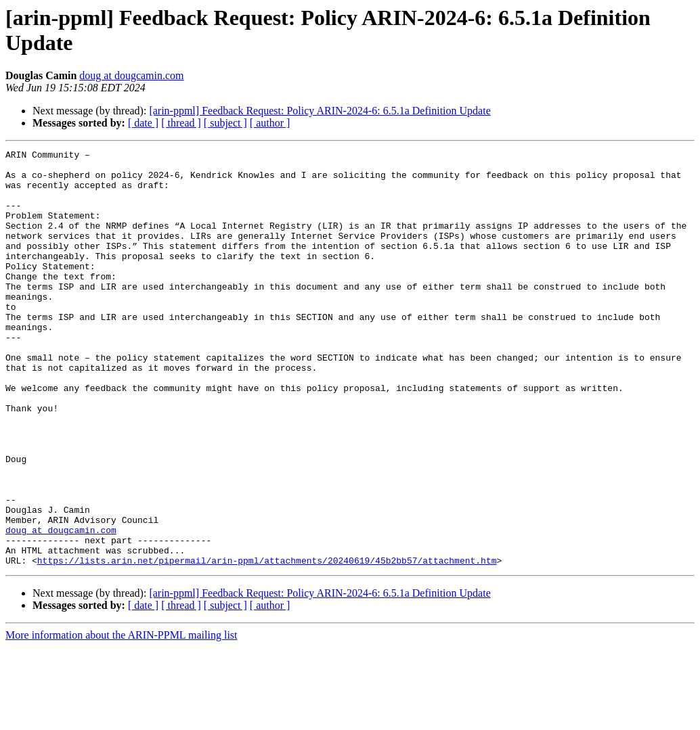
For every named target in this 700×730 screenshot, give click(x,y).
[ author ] (270, 123)
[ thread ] (181, 123)
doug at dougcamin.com (131, 75)
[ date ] (143, 123)
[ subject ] (225, 123)
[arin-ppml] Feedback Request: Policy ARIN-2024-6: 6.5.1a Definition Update (320, 111)
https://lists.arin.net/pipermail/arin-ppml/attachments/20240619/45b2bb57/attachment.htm (267, 643)
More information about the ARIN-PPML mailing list (122, 718)
